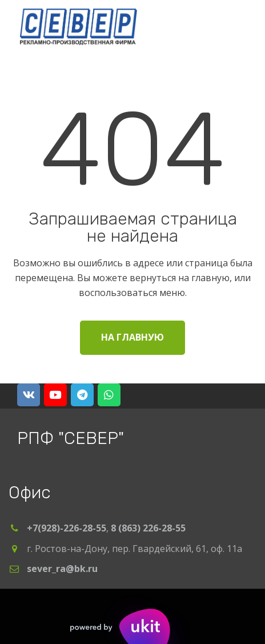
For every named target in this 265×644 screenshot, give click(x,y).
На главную (132, 337)
